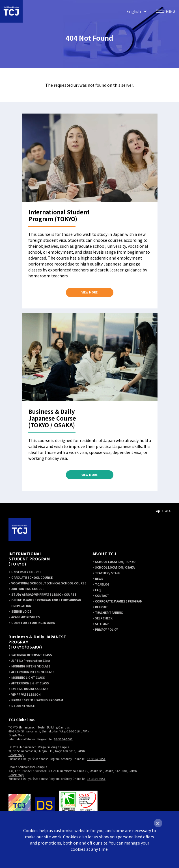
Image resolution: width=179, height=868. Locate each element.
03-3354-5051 (96, 759)
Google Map (16, 735)
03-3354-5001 (63, 739)
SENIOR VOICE (21, 612)
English (134, 11)
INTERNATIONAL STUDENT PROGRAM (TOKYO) (29, 559)
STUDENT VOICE (23, 706)
